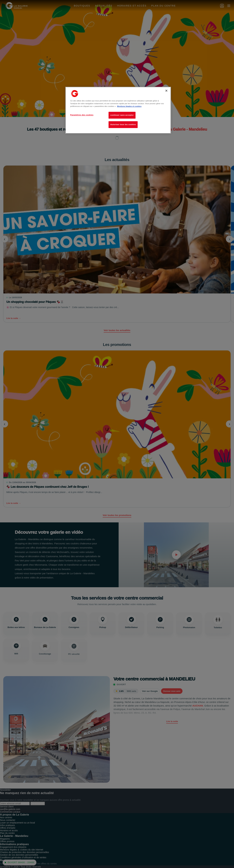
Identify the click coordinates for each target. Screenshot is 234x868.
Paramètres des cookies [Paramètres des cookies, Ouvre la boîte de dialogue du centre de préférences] (82, 115)
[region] (118, 110)
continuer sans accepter (122, 115)
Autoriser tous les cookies (123, 124)
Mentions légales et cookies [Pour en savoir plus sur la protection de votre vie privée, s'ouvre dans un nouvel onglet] (129, 106)
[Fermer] (166, 91)
